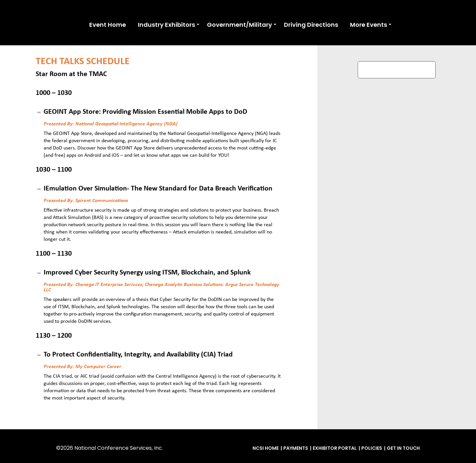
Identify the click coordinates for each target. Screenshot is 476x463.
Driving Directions (311, 25)
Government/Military (239, 25)
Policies (372, 448)
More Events (369, 25)
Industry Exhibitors (166, 25)
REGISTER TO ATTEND (397, 70)
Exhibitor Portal (335, 448)
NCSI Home (266, 448)
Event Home (108, 25)
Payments (296, 448)
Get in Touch (403, 448)
